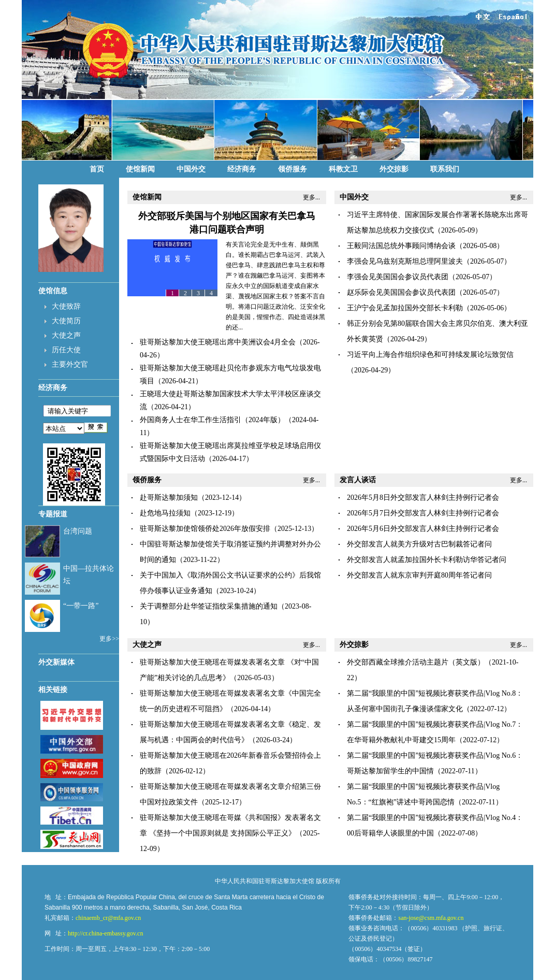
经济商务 (242, 169)
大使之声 (66, 335)
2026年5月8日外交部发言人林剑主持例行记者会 (423, 498)
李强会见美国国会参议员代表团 (398, 277)
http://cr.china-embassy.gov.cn (105, 933)
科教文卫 (343, 169)
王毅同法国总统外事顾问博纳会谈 (401, 246)
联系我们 (445, 169)
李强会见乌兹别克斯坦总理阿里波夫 (405, 261)
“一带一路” (81, 606)
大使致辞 (66, 306)
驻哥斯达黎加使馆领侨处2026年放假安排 (205, 529)
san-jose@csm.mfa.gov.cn (431, 918)
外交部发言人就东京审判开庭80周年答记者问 (419, 575)
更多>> (109, 639)
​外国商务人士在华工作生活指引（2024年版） (212, 420)
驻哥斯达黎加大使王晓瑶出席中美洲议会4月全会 (218, 342)
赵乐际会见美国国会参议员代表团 (401, 292)
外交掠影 (394, 169)
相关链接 (53, 690)
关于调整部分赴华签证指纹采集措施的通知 (209, 606)
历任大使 (66, 350)
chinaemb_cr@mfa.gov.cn (108, 918)
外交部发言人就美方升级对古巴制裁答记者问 (419, 544)
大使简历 (66, 321)
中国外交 (191, 169)
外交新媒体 (56, 662)
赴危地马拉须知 (165, 513)
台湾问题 (78, 531)
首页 (97, 169)
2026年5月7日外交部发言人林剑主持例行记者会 (423, 513)
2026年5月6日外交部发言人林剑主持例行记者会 (423, 529)
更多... (311, 197)
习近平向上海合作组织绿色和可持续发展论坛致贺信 (430, 355)
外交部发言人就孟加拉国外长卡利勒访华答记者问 (427, 560)
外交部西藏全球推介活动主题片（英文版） (416, 662)
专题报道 (53, 514)
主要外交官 (70, 364)
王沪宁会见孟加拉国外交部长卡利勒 (405, 308)
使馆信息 (53, 291)
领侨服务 (293, 169)
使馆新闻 (140, 169)
